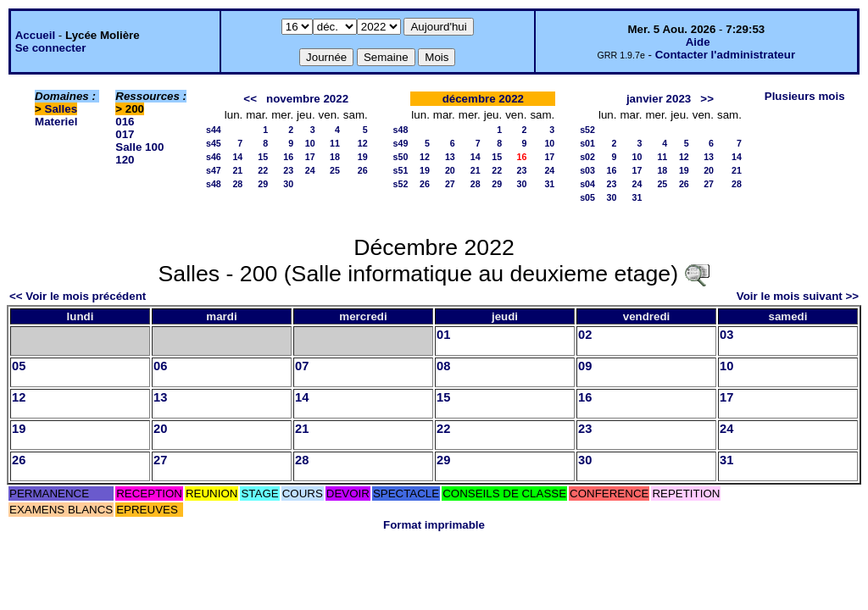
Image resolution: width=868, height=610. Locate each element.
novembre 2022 (307, 99)
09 (585, 366)
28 (237, 184)
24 (310, 170)
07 (302, 366)
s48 (214, 184)
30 (288, 184)
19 (363, 157)
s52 (401, 184)
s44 (214, 130)
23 (288, 170)
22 (263, 170)
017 (125, 134)
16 (288, 157)
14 (237, 157)
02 (585, 335)
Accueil (35, 35)
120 (125, 160)
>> (707, 99)
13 (450, 157)
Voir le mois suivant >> (798, 296)
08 (443, 366)
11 (335, 143)
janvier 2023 (659, 99)
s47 (214, 170)
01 (443, 335)
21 (237, 170)
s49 (401, 143)
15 (263, 157)
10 (310, 143)
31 (549, 184)
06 (160, 366)
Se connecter (51, 48)
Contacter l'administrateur (725, 55)
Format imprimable (434, 525)
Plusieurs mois (805, 96)
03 (726, 335)
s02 (587, 157)
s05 (587, 197)
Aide (698, 42)
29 (263, 184)
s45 (214, 143)
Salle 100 (139, 147)
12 (363, 143)
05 (19, 366)
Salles (61, 109)
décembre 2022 (483, 99)
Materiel (56, 122)
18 (335, 157)
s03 (587, 170)
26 (363, 170)
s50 (401, 157)
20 (450, 170)
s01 (587, 143)
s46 (214, 157)
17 (310, 157)
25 (335, 170)
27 (450, 184)
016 (125, 122)
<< (250, 99)
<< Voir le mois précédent (78, 296)
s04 (587, 184)
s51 (401, 170)
